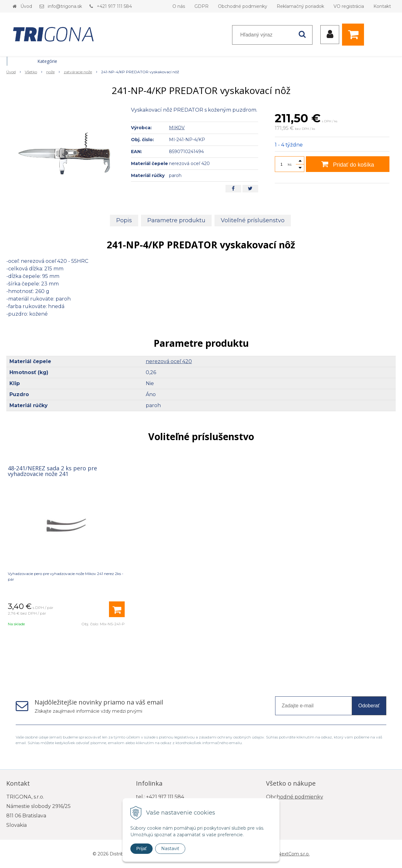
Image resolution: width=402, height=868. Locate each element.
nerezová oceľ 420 (169, 361)
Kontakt (382, 6)
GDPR (201, 6)
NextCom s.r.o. (294, 854)
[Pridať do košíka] (117, 609)
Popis (124, 220)
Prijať (141, 849)
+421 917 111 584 (114, 6)
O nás (179, 6)
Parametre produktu (176, 220)
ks (290, 164)
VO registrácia (349, 6)
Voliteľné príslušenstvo (253, 220)
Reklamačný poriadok (300, 6)
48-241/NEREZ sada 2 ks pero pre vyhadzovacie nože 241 (52, 471)
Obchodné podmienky (243, 6)
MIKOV (177, 128)
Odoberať (369, 706)
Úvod (26, 6)
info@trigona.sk (65, 6)
